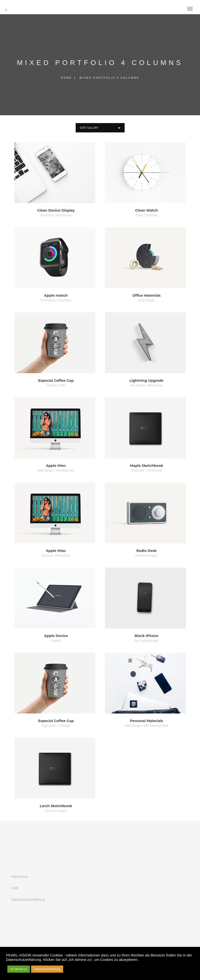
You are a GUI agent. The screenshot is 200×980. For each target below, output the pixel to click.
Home (66, 78)
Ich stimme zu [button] (19, 969)
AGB (15, 888)
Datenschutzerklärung (28, 900)
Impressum (20, 877)
